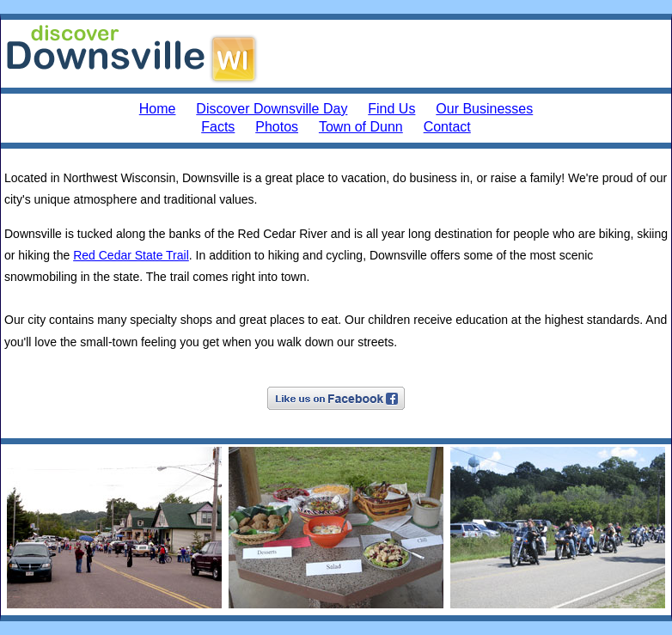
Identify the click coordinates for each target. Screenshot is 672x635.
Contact (447, 127)
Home (158, 109)
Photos (277, 127)
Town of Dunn (361, 127)
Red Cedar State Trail (131, 255)
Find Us (391, 109)
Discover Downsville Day (272, 109)
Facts (218, 127)
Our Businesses (484, 109)
